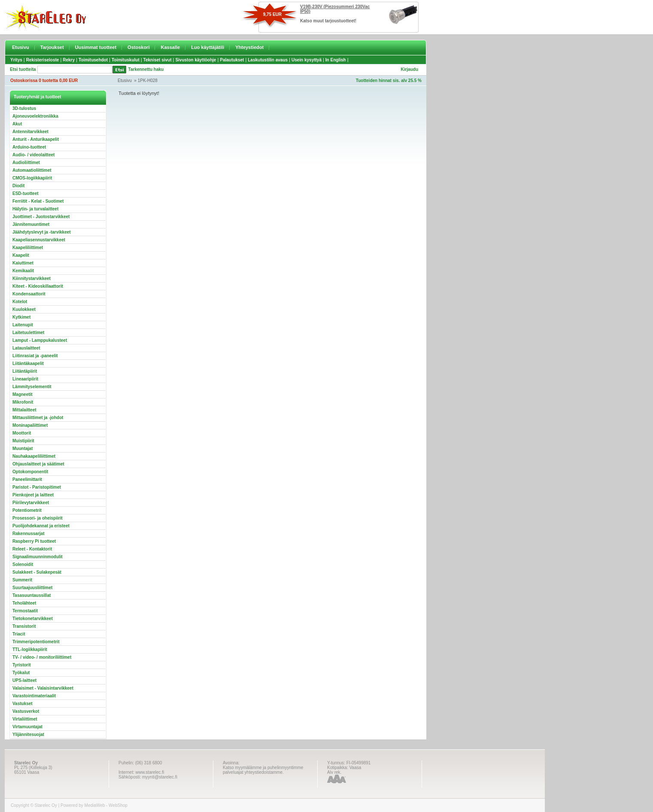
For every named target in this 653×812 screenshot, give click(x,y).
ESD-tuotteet (26, 193)
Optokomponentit (30, 472)
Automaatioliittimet (32, 170)
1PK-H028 (148, 81)
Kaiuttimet (23, 263)
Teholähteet (24, 603)
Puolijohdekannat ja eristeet (41, 526)
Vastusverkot (26, 711)
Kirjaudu (409, 69)
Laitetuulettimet (28, 333)
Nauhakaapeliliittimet (34, 456)
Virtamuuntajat (27, 727)
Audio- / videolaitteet (33, 155)
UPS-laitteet (24, 680)
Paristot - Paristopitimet (37, 487)
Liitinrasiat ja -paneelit (35, 356)
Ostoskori (138, 47)
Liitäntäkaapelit (28, 363)
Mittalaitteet (24, 410)
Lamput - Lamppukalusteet (40, 340)
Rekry (69, 60)
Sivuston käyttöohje (196, 60)
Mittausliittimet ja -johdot (38, 418)
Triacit (19, 634)
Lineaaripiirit (25, 379)
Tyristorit (22, 665)
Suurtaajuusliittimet (32, 588)
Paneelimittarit (27, 479)
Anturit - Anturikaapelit (36, 139)
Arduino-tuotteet (29, 147)
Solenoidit (23, 564)
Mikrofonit (23, 402)
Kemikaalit (23, 271)
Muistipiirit (23, 441)
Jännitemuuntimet (31, 224)
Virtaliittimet (25, 719)
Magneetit (23, 394)
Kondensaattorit (29, 294)
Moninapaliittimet (30, 425)
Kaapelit (21, 255)
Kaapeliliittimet (28, 248)
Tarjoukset (52, 47)
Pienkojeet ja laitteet (33, 495)
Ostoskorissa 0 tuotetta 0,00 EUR (44, 81)
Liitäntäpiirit (25, 371)
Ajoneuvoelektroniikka (35, 116)
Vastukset (23, 704)
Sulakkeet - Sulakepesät (37, 572)
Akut (17, 124)
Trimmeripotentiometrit (36, 642)
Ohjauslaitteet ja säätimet (38, 464)
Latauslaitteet (26, 348)
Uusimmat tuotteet (96, 47)
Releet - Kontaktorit (32, 549)
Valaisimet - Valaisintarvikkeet (43, 688)
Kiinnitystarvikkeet (32, 278)
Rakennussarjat (28, 534)
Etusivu (21, 47)
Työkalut (21, 673)
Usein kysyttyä (307, 60)
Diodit (18, 186)
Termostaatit (25, 611)
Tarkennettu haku (146, 69)
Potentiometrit (27, 510)
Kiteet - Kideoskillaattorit (38, 286)
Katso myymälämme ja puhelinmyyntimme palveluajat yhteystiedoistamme (263, 770)
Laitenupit (23, 325)
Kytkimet (21, 317)
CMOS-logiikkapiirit (32, 178)
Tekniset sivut (158, 60)
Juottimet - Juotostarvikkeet (41, 217)
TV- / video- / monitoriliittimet (42, 657)
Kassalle (170, 47)
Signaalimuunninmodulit (38, 557)
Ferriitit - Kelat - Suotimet (38, 201)
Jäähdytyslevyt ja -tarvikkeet (42, 232)
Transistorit (24, 626)
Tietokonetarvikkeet (33, 619)
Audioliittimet (26, 163)
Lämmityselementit (32, 387)
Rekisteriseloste (43, 60)
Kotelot (20, 302)
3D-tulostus (24, 108)
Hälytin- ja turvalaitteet (35, 209)
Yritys (16, 60)
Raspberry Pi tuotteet (34, 541)
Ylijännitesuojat (28, 734)
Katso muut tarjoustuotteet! (328, 21)
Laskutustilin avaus (268, 60)
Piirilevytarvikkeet (31, 503)
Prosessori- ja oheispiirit (38, 518)
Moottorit (22, 433)
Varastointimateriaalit (34, 696)
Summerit (22, 580)
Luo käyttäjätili (208, 47)
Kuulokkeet (24, 309)
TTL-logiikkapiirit (30, 649)
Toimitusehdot (93, 60)
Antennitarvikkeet (30, 132)
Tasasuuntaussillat (32, 595)
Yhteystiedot (249, 47)
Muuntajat (23, 449)
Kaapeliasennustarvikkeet (39, 240)
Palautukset (232, 60)
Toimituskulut (126, 60)
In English (336, 60)
